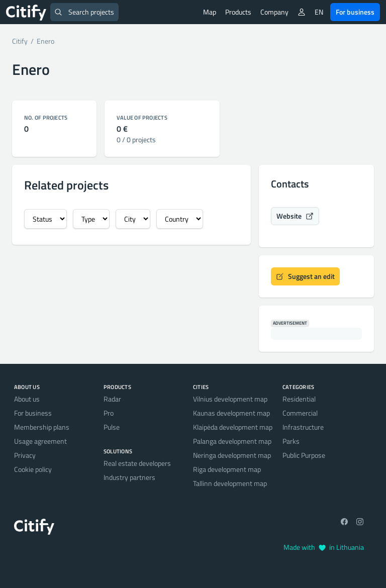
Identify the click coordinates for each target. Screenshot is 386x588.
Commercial (300, 413)
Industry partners (129, 477)
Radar (112, 399)
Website (295, 216)
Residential (299, 399)
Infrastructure (303, 427)
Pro (109, 413)
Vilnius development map (230, 399)
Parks (291, 441)
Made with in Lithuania (324, 547)
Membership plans (42, 427)
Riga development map (227, 469)
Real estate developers (137, 463)
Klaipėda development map (233, 427)
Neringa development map (232, 455)
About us (27, 399)
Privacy (25, 455)
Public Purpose (304, 455)
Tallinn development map (230, 483)
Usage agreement (40, 441)
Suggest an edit (305, 276)
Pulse (112, 427)
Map (210, 12)
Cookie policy (33, 469)
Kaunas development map (231, 413)
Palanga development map (232, 441)
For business (355, 12)
